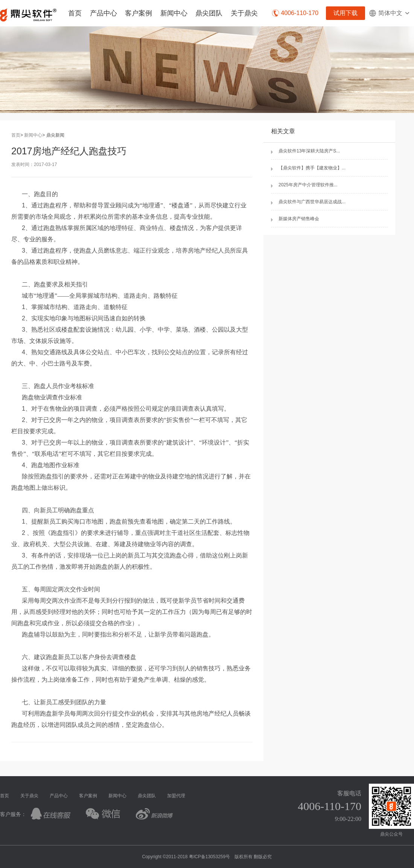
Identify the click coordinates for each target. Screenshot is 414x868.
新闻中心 (174, 13)
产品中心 (103, 13)
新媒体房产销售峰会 (299, 219)
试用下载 (346, 13)
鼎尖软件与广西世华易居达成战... (312, 202)
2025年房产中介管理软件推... (308, 185)
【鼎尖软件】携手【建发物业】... (312, 168)
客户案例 (139, 13)
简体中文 (390, 13)
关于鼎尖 (244, 13)
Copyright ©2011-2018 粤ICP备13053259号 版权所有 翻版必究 (207, 857)
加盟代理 (176, 796)
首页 (75, 13)
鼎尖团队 (209, 13)
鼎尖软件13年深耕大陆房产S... (309, 151)
